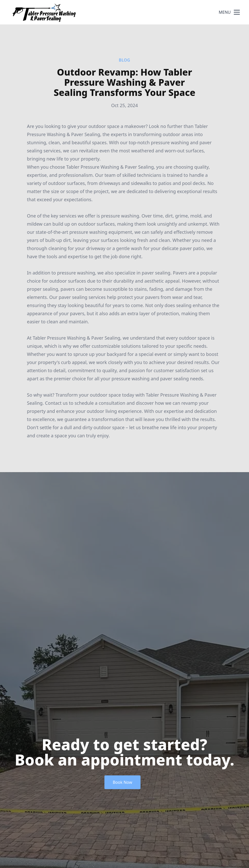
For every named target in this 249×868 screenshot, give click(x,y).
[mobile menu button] (237, 12)
